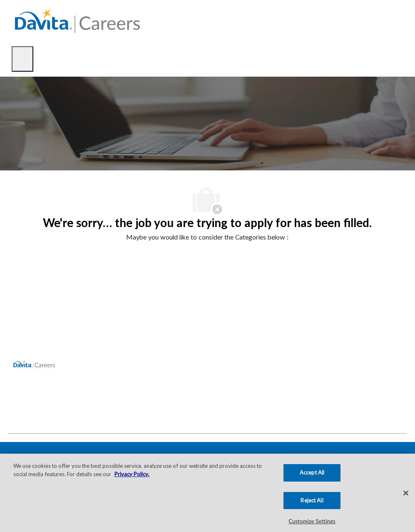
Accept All (312, 472)
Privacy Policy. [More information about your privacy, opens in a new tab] (132, 474)
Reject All (312, 500)
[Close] (406, 493)
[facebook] (18, 415)
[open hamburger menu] (22, 59)
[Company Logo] (77, 20)
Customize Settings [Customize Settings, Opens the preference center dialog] (312, 521)
